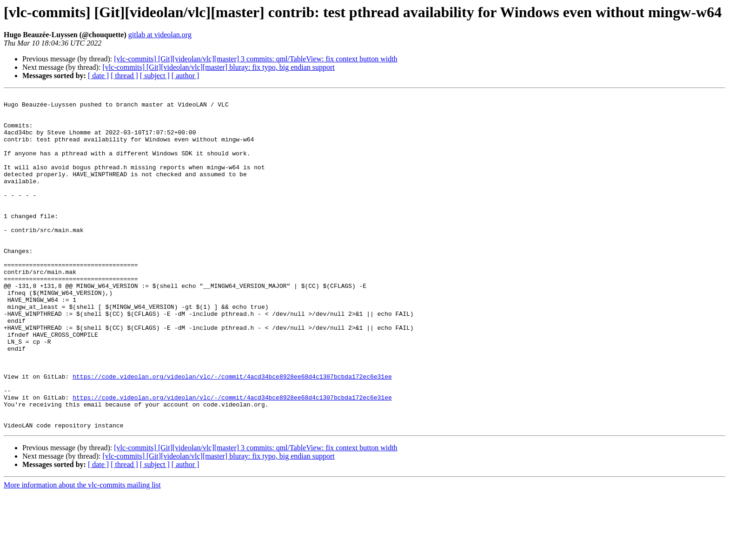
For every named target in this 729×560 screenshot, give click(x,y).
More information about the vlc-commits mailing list (82, 552)
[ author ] (186, 76)
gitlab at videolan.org (160, 35)
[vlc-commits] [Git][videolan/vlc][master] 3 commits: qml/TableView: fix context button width (255, 59)
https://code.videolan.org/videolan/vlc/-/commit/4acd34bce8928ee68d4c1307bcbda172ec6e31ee (232, 433)
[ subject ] (155, 76)
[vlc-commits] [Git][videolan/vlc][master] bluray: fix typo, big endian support (218, 67)
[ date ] (98, 76)
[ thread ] (124, 76)
